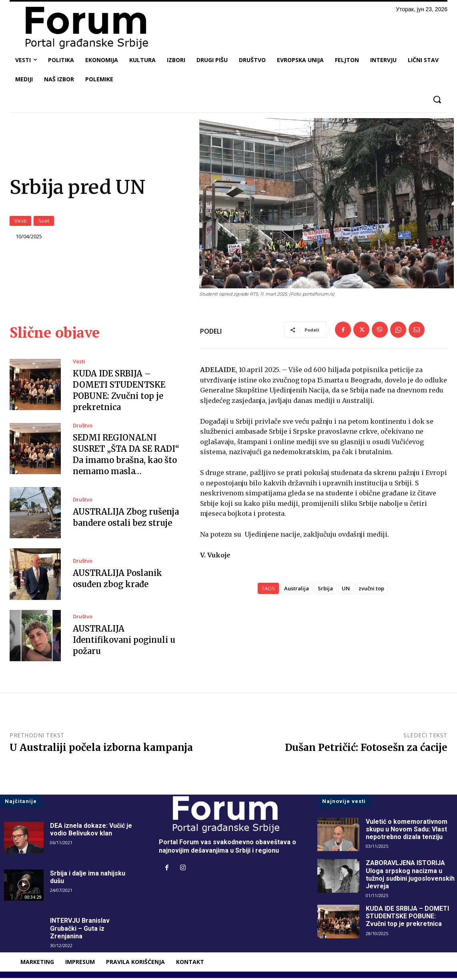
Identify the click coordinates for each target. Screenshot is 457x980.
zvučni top (371, 590)
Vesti (20, 222)
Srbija (325, 590)
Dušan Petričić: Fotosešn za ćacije (366, 750)
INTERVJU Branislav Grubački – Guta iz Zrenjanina (80, 930)
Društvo (83, 428)
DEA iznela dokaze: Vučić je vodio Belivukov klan (91, 831)
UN (346, 590)
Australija (297, 590)
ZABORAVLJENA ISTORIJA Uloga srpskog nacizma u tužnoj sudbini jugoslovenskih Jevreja (410, 876)
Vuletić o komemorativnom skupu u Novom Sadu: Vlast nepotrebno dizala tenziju (407, 831)
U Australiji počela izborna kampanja (101, 750)
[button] (437, 100)
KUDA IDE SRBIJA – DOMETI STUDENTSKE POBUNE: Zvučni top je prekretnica (407, 918)
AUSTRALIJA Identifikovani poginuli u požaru (124, 642)
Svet (44, 222)
